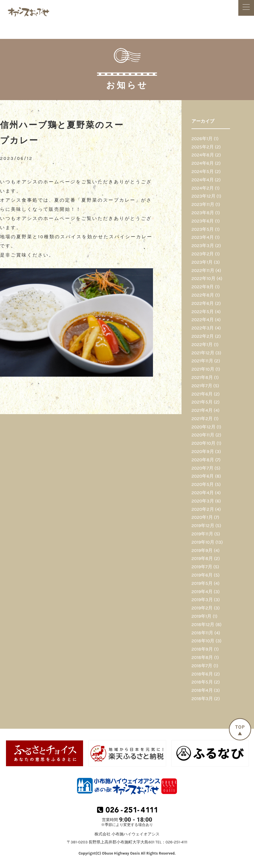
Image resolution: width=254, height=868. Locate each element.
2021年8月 (202, 377)
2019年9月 (202, 550)
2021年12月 (203, 353)
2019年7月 (202, 567)
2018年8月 (202, 657)
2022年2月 (203, 336)
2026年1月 (202, 139)
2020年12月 (203, 427)
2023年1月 (202, 262)
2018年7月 (202, 666)
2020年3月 (203, 501)
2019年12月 (203, 526)
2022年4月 (203, 320)
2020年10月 (203, 443)
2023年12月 (203, 196)
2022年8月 (203, 295)
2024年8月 (203, 155)
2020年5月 (203, 484)
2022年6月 (203, 303)
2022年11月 (203, 270)
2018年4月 (202, 690)
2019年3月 (202, 600)
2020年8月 (203, 460)
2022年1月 (202, 344)
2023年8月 (203, 213)
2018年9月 (202, 649)
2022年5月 (203, 312)
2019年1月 (202, 616)
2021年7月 (202, 386)
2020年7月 (202, 468)
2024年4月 (203, 180)
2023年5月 (203, 229)
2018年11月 (202, 633)
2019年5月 (202, 583)
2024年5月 (203, 171)
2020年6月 (203, 476)
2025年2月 (203, 147)
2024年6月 (203, 163)
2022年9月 (203, 287)
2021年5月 (202, 402)
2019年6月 (202, 575)
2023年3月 (203, 246)
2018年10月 (203, 641)
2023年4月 (203, 237)
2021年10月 (203, 369)
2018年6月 (202, 674)
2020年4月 (203, 493)
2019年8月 (202, 558)
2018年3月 (202, 699)
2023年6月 (203, 221)
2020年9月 (203, 451)
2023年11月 (203, 204)
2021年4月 (202, 410)
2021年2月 (202, 419)
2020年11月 (203, 435)
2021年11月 (202, 361)
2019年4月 (202, 592)
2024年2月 (203, 188)
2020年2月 (203, 509)
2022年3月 (203, 328)
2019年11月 (202, 534)
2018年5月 (202, 682)
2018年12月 (203, 624)
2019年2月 (202, 608)
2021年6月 (202, 394)
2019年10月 (203, 542)
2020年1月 (202, 517)
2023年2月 (203, 254)
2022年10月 (203, 278)
